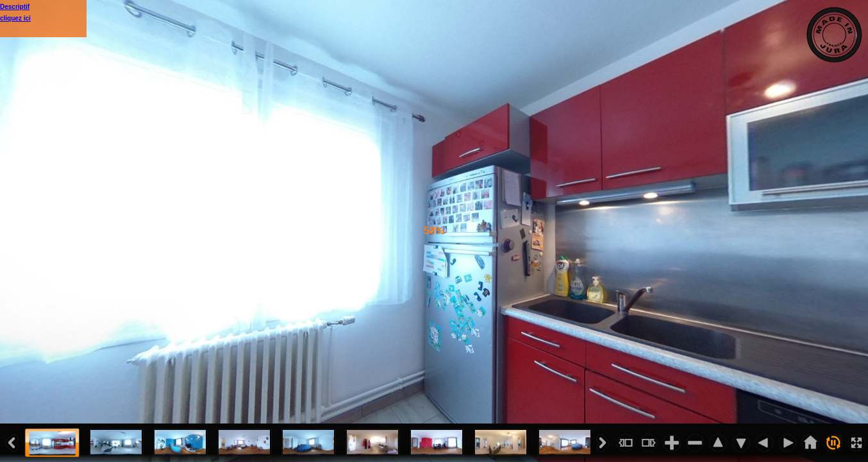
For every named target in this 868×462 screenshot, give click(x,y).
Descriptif (15, 7)
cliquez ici (15, 18)
